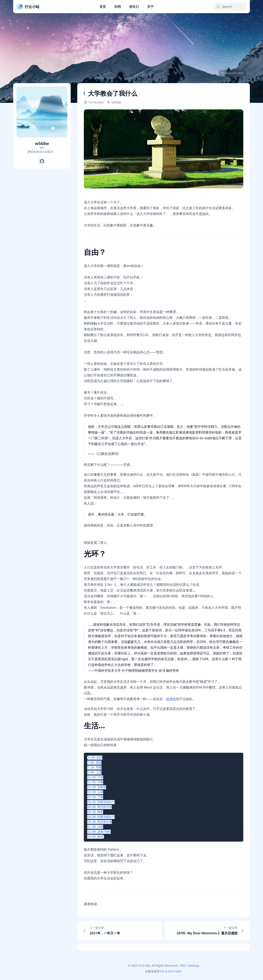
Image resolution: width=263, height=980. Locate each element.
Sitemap (194, 966)
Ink (162, 971)
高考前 (171, 699)
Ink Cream (175, 971)
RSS (183, 966)
